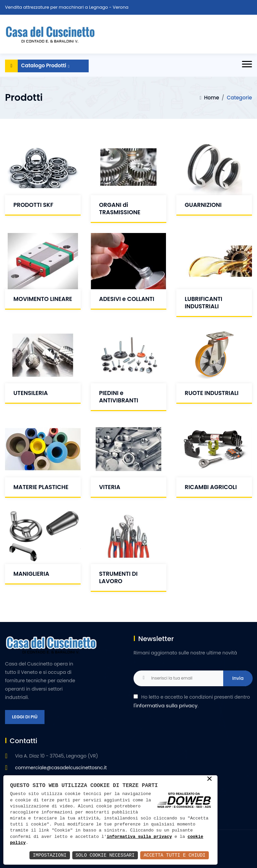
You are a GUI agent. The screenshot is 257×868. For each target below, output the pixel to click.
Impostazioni (50, 855)
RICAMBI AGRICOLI (211, 487)
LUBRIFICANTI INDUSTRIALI (203, 303)
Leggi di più (25, 717)
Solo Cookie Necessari (105, 855)
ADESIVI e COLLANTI (127, 299)
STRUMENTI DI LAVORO (118, 577)
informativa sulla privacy (139, 837)
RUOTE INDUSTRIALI (212, 393)
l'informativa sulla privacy (165, 705)
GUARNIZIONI (203, 205)
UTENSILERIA (31, 393)
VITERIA (110, 487)
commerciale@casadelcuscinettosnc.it (61, 768)
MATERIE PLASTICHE (41, 487)
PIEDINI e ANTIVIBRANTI (119, 397)
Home (212, 98)
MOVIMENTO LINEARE (43, 299)
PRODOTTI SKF (33, 205)
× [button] (209, 779)
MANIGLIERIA (31, 574)
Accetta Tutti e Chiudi (175, 855)
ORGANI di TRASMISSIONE (120, 209)
